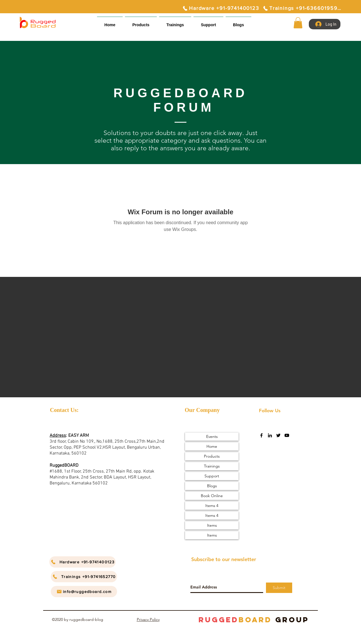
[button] (208, 22)
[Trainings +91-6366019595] (302, 8)
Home (212, 446)
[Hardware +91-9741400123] (221, 8)
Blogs (212, 486)
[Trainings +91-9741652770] (84, 577)
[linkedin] (270, 435)
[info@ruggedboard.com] (84, 592)
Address (58, 436)
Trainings (212, 466)
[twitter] (278, 435)
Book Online (212, 496)
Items (212, 525)
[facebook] (261, 435)
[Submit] (279, 588)
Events (212, 436)
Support (212, 476)
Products (212, 456)
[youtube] (287, 435)
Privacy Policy (148, 619)
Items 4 (212, 506)
